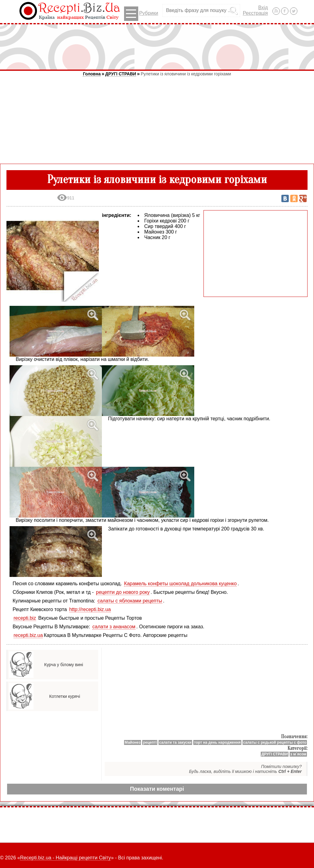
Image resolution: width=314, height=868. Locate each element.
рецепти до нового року (123, 592)
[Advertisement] (157, 47)
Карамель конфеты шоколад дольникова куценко (180, 584)
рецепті (150, 742)
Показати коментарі (157, 789)
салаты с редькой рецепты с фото (275, 742)
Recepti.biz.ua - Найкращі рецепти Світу (65, 858)
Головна (92, 74)
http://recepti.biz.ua (90, 609)
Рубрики (141, 14)
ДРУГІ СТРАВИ (121, 74)
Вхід (263, 8)
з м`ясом (298, 754)
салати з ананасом (114, 627)
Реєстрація (256, 13)
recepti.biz (25, 618)
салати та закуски (175, 742)
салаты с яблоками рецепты (130, 601)
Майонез (133, 742)
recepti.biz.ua (28, 635)
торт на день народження (217, 742)
